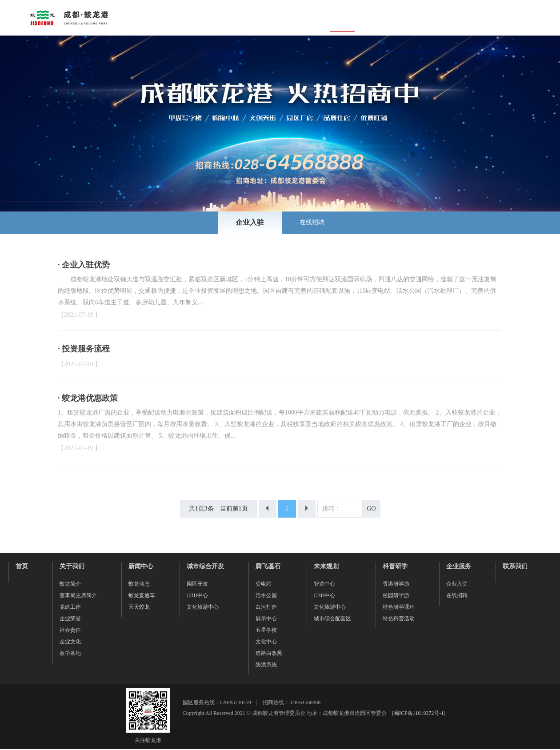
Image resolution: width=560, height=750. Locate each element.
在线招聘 (312, 222)
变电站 (264, 584)
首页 (22, 566)
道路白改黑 (269, 653)
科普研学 (395, 566)
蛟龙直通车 (142, 595)
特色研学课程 (399, 607)
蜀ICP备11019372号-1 (419, 713)
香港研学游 (396, 584)
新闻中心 (141, 566)
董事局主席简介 (78, 595)
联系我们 (515, 566)
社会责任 (70, 630)
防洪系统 (266, 665)
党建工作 (70, 607)
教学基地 (70, 653)
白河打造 (266, 607)
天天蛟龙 (139, 607)
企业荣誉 (70, 618)
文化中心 (266, 642)
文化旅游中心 (203, 607)
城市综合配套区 (332, 618)
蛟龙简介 (70, 584)
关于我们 (72, 566)
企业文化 (70, 642)
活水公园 (266, 595)
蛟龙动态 (139, 584)
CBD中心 (198, 595)
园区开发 (197, 584)
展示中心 (266, 618)
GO (371, 509)
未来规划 (326, 566)
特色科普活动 (399, 618)
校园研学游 (396, 595)
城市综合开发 (205, 566)
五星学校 (266, 630)
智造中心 (324, 584)
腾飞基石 (268, 566)
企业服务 (459, 566)
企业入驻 (250, 222)
